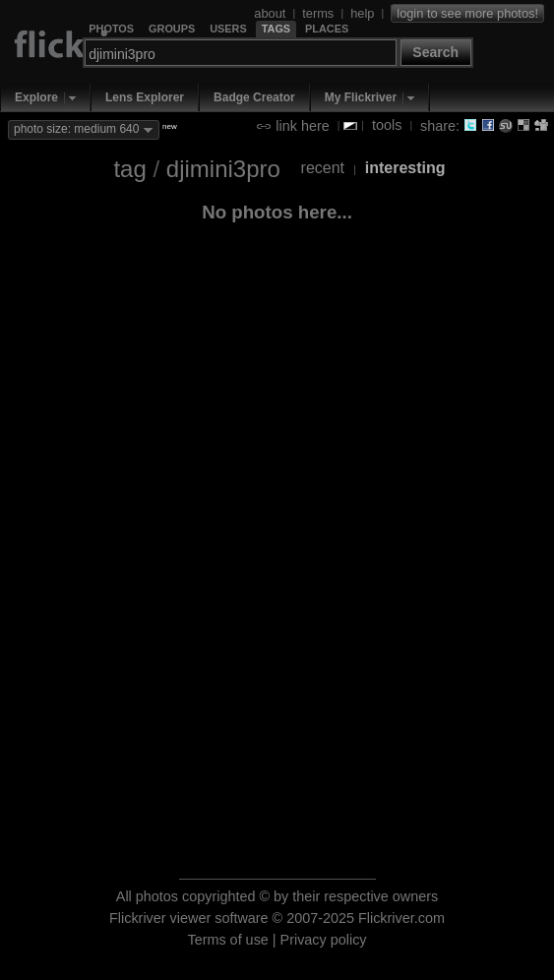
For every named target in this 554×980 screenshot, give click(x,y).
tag (129, 169)
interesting (405, 168)
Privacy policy (324, 940)
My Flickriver (361, 97)
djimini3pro (223, 169)
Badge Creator (254, 97)
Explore (36, 97)
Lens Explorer (145, 97)
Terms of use (227, 940)
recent (323, 168)
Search (435, 52)
